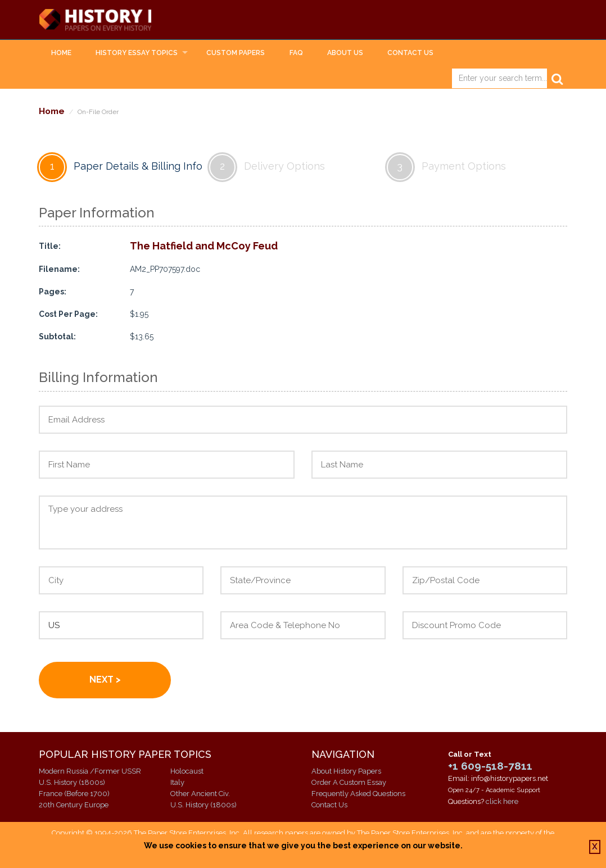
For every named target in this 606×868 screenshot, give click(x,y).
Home (61, 54)
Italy (177, 783)
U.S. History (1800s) (72, 783)
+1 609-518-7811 (490, 767)
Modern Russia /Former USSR (90, 772)
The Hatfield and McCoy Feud (204, 247)
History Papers (126, 20)
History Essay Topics (137, 54)
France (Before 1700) (74, 795)
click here (502, 803)
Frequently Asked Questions (358, 795)
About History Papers (346, 772)
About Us (345, 54)
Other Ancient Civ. (200, 795)
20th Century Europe (74, 806)
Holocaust (187, 772)
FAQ (296, 54)
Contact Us (410, 54)
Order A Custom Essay (349, 783)
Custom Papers (236, 54)
